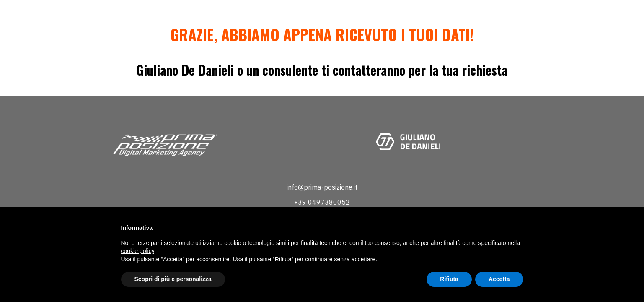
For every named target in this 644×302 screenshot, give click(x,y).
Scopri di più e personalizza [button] (173, 279)
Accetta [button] (499, 279)
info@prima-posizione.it (322, 187)
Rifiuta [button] (449, 279)
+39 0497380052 (322, 202)
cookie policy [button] (138, 251)
